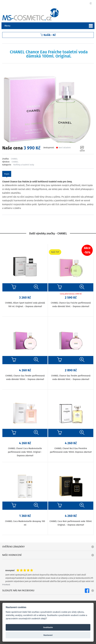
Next (8, 585)
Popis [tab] (7, 174)
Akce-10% (87, 250)
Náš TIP (55, 252)
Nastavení (48, 635)
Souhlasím (48, 627)
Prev (4, 585)
